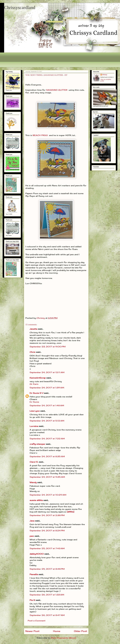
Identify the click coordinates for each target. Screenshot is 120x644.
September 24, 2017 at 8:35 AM (47, 456)
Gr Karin (34, 384)
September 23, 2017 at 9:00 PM (48, 347)
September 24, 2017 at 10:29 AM (48, 495)
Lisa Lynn (35, 411)
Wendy (33, 482)
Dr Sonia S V (36, 393)
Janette (33, 329)
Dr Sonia (34, 402)
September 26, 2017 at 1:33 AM (47, 595)
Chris (32, 352)
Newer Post (32, 631)
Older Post (81, 631)
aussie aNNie (36, 500)
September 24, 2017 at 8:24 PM (47, 531)
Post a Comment (37, 621)
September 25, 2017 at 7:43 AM (47, 548)
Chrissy (105, 75)
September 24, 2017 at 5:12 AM (47, 421)
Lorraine (34, 426)
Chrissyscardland (20, 7)
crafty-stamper (37, 444)
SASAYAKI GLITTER (57, 90)
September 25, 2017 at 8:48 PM (47, 569)
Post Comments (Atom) (64, 638)
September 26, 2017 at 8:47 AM (47, 615)
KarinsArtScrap (38, 378)
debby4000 (37, 554)
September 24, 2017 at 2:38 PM (47, 515)
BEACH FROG (40, 135)
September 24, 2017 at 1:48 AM (47, 405)
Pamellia (34, 574)
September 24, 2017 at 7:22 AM (47, 439)
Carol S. (34, 462)
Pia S (32, 600)
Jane (32, 521)
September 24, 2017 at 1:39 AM (47, 388)
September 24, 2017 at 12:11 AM (47, 372)
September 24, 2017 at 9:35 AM (47, 477)
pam (32, 536)
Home (57, 631)
